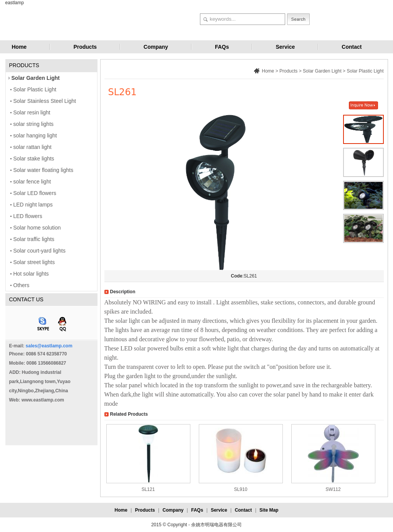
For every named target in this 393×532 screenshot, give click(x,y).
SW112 (333, 489)
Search (298, 19)
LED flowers (28, 216)
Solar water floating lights (43, 170)
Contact (352, 47)
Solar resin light (32, 112)
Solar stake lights (34, 159)
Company (156, 47)
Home (19, 47)
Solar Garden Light (36, 78)
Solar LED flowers (35, 193)
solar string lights (34, 124)
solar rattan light (33, 147)
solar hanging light (35, 135)
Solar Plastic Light (35, 89)
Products (85, 47)
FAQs (222, 47)
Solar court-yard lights (40, 251)
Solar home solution (37, 228)
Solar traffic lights (34, 239)
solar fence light (32, 182)
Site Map (269, 510)
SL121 (148, 489)
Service (285, 47)
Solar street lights (34, 262)
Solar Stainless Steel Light (45, 101)
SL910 (241, 489)
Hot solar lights (31, 274)
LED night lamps (33, 205)
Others (21, 285)
